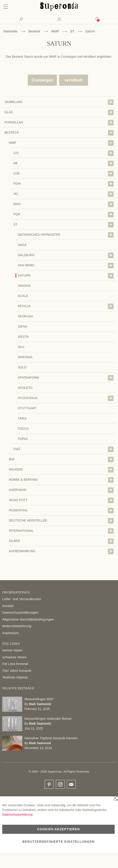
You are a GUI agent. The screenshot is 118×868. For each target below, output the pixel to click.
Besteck (34, 31)
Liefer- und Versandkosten (22, 599)
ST (72, 31)
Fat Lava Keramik (15, 664)
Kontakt (8, 606)
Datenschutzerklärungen (20, 612)
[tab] (59, 19)
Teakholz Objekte (15, 677)
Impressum (10, 633)
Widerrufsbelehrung (17, 626)
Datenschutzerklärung (17, 815)
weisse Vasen (12, 650)
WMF (55, 31)
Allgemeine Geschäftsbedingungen (28, 619)
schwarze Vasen (14, 657)
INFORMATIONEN (16, 592)
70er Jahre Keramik (17, 671)
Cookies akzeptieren (58, 829)
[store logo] (59, 10)
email (71, 784)
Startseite (10, 31)
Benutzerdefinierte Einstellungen (59, 842)
